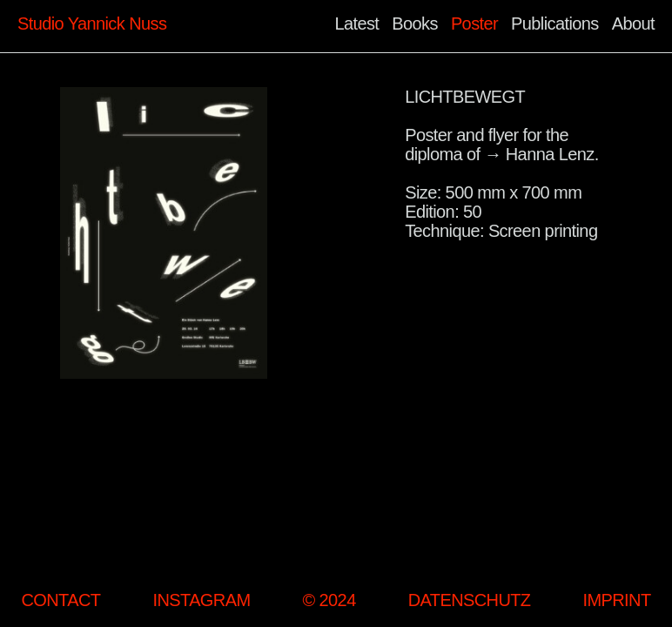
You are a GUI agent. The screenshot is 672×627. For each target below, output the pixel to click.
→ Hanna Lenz (539, 154)
